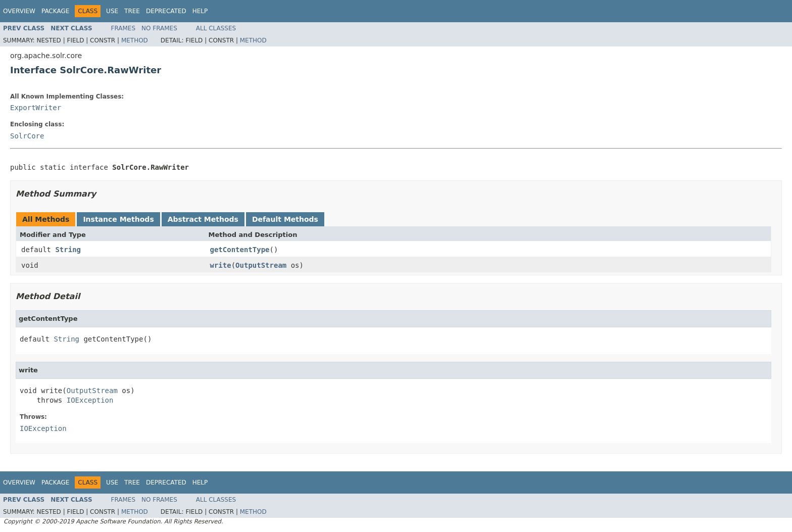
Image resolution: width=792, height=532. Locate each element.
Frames (123, 28)
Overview (19, 11)
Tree (132, 11)
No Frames (159, 28)
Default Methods (285, 219)
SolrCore (27, 136)
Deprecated (166, 11)
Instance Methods (118, 219)
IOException (90, 400)
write (221, 265)
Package (55, 11)
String (68, 250)
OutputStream (261, 265)
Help (200, 11)
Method (135, 40)
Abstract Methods (203, 219)
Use (112, 11)
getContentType (240, 250)
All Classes (216, 28)
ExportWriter (36, 108)
